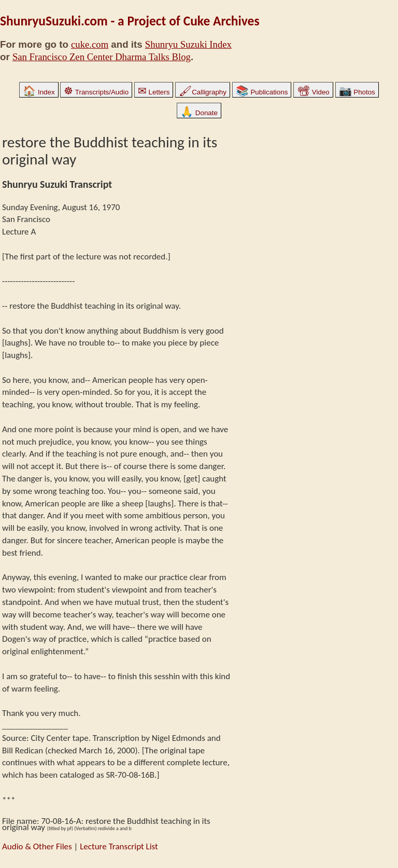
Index (39, 92)
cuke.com (90, 44)
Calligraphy (203, 92)
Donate (199, 113)
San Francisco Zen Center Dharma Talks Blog (102, 57)
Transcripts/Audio (96, 92)
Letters (154, 92)
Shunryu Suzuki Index (188, 44)
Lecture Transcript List (119, 846)
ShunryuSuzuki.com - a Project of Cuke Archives (130, 21)
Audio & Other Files (37, 846)
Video (313, 92)
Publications (262, 92)
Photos (357, 92)
